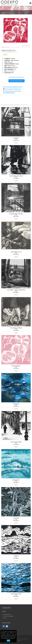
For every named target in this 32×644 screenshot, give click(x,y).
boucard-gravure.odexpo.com (13, 89)
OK (8, 641)
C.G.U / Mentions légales (8, 616)
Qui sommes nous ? (7, 614)
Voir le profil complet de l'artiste (14, 87)
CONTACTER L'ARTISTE (17, 81)
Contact (5, 618)
